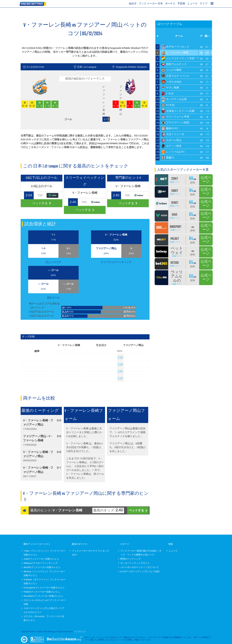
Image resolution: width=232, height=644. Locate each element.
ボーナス (170, 4)
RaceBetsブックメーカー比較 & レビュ (43, 596)
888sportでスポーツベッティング (41, 563)
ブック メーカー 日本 (151, 4)
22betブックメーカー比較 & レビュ (41, 559)
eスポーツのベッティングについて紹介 (140, 572)
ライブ (203, 4)
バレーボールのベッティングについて (140, 567)
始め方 (133, 4)
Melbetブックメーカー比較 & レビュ (42, 592)
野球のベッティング (130, 559)
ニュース (192, 4)
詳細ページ (175, 182)
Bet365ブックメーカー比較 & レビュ (42, 567)
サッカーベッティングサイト (135, 563)
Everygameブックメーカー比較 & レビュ (44, 588)
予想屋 (181, 4)
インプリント (80, 632)
